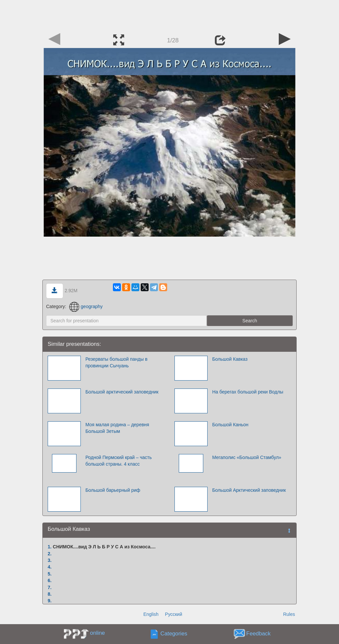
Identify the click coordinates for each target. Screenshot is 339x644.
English (151, 614)
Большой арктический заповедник (122, 392)
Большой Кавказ (230, 359)
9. (50, 601)
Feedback (259, 634)
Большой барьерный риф (113, 490)
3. (50, 560)
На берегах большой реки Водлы (248, 392)
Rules (289, 614)
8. (50, 594)
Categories (174, 634)
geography (86, 306)
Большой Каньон (230, 425)
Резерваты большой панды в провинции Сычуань (117, 362)
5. (50, 574)
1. (50, 547)
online (97, 633)
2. (50, 554)
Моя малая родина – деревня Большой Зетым (117, 428)
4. (50, 567)
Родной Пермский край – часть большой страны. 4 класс (119, 461)
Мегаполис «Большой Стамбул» (247, 457)
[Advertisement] (169, 15)
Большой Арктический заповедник (249, 490)
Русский (173, 614)
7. (50, 587)
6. (50, 580)
